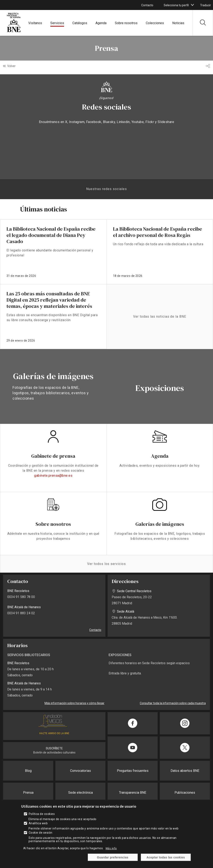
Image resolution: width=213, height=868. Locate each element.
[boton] (192, 5)
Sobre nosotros (126, 23)
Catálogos (80, 23)
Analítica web (38, 823)
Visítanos (35, 23)
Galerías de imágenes (160, 524)
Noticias (178, 23)
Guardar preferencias (113, 857)
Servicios (57, 23)
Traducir (206, 5)
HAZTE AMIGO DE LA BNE (54, 733)
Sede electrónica (80, 793)
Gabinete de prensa (53, 456)
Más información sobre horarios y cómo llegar (74, 703)
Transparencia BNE (133, 793)
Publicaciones (185, 793)
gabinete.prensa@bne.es (53, 476)
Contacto (147, 5)
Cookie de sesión (41, 833)
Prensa (28, 793)
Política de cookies (42, 814)
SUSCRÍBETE (54, 748)
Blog (28, 771)
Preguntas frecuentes (133, 771)
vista (53, 386)
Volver (11, 66)
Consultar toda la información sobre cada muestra (173, 703)
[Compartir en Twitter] (185, 748)
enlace (53, 252)
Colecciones (155, 23)
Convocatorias (80, 771)
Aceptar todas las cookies (166, 857)
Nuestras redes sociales (106, 189)
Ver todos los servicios (106, 564)
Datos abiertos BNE (185, 771)
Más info (111, 848)
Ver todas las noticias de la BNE (160, 316)
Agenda (101, 23)
